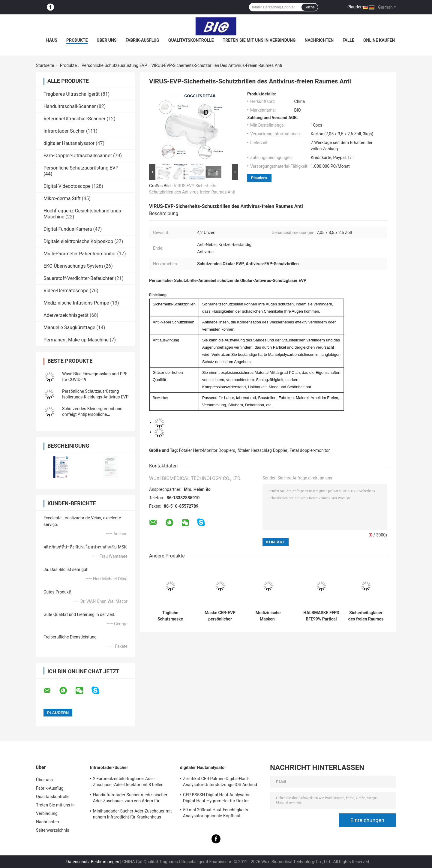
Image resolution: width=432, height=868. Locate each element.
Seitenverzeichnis (53, 830)
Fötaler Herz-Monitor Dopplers (207, 450)
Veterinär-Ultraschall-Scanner (75, 119)
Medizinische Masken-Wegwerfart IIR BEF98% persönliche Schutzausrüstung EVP (268, 616)
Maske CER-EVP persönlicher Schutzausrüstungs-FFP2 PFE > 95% (220, 616)
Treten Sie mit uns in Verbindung (259, 40)
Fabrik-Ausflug (142, 40)
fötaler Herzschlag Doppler (262, 450)
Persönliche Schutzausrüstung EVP (114, 65)
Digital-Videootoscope (67, 186)
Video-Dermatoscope (66, 291)
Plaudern (356, 7)
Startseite (45, 65)
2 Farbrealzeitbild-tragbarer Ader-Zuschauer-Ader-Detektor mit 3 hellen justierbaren (128, 782)
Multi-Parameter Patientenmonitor (80, 254)
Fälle (348, 40)
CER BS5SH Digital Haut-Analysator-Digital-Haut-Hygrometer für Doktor (217, 798)
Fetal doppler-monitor (310, 450)
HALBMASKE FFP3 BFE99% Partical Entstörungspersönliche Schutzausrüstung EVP (321, 616)
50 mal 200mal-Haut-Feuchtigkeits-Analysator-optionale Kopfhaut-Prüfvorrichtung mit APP (216, 814)
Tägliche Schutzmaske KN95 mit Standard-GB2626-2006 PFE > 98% (170, 616)
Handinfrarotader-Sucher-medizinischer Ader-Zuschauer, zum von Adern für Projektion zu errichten (130, 799)
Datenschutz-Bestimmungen (93, 862)
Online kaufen (379, 40)
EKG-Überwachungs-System (73, 266)
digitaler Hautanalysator (69, 143)
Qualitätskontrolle (191, 40)
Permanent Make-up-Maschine (76, 340)
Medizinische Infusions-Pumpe (76, 303)
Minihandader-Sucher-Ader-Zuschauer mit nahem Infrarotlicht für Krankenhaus (132, 814)
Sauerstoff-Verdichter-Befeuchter (79, 278)
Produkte (77, 40)
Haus (52, 40)
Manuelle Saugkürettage (69, 327)
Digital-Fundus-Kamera (68, 229)
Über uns (106, 40)
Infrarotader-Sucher (64, 131)
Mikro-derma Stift (62, 198)
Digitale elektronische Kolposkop (78, 241)
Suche (310, 7)
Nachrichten (319, 40)
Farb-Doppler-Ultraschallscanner (78, 156)
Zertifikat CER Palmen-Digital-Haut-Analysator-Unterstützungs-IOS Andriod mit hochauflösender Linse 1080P (220, 782)
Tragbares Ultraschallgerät (72, 94)
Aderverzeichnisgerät (66, 315)
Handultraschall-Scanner (70, 106)
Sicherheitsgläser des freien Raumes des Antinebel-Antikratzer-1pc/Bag (366, 616)
